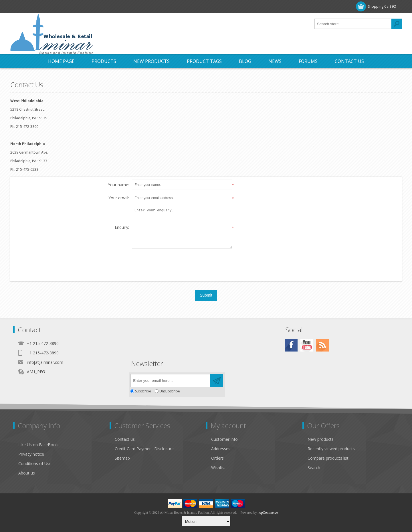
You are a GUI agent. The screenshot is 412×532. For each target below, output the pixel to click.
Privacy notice (31, 454)
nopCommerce (268, 513)
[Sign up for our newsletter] (170, 381)
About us (27, 473)
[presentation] (206, 263)
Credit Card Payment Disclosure (144, 449)
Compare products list (328, 458)
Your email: (119, 198)
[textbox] (353, 24)
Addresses (221, 449)
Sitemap (122, 458)
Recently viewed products (331, 449)
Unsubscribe (170, 391)
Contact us (125, 439)
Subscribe (143, 391)
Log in (49, 6)
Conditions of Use (35, 463)
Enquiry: (122, 228)
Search (314, 468)
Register (25, 6)
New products (321, 439)
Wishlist (218, 468)
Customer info (224, 439)
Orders (217, 458)
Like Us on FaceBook (38, 445)
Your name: (118, 185)
